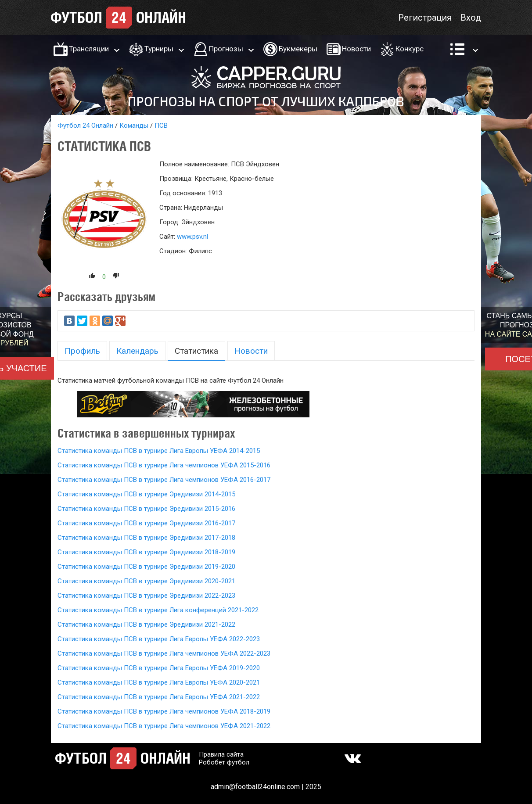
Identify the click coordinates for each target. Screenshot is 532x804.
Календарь (137, 351)
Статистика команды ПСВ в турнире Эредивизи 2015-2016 (146, 509)
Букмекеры (298, 49)
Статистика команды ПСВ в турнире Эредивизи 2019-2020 (146, 567)
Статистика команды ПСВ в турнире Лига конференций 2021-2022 (158, 610)
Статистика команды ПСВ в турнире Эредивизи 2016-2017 (146, 523)
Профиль (82, 351)
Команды (134, 126)
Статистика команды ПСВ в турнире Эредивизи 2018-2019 (146, 552)
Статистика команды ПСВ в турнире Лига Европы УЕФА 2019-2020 (159, 668)
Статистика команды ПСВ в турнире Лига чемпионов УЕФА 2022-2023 (164, 653)
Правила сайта (221, 754)
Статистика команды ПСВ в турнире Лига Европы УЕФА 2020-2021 (159, 682)
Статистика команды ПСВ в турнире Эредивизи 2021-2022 (146, 625)
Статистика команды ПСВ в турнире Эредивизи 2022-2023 (146, 596)
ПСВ (161, 126)
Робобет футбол (224, 762)
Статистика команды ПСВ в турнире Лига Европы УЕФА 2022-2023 (159, 639)
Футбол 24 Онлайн (85, 126)
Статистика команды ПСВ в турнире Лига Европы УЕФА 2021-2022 (159, 697)
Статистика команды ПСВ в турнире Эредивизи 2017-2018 (146, 538)
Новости (356, 49)
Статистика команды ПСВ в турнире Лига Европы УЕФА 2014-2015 (159, 451)
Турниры (159, 49)
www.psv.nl (192, 237)
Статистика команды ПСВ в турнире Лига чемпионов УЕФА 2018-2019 (164, 711)
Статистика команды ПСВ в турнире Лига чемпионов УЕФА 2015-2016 (164, 465)
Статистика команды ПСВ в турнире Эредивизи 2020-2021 (146, 581)
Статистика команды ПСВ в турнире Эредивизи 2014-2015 (146, 494)
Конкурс (410, 49)
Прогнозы (226, 49)
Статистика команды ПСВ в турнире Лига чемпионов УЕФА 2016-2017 (164, 480)
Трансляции (89, 49)
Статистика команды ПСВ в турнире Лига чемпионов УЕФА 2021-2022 (164, 726)
